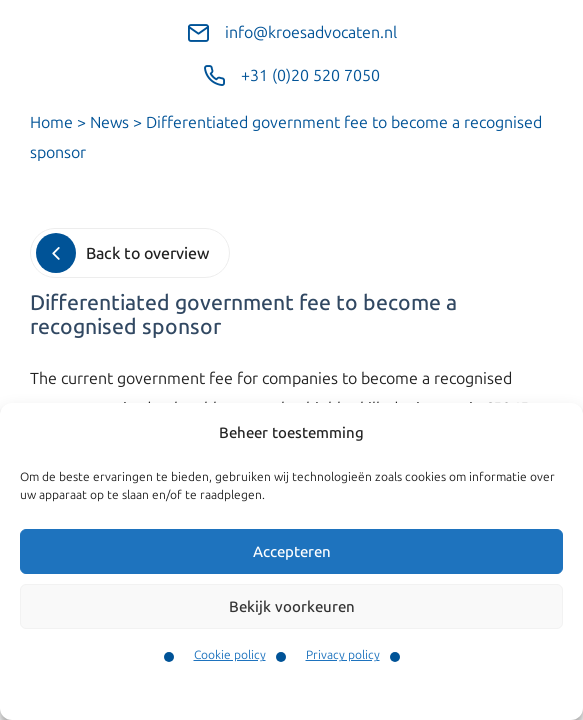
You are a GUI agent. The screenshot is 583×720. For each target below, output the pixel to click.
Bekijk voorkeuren (292, 607)
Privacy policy (343, 655)
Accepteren (292, 552)
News (109, 122)
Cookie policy (230, 655)
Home (51, 122)
